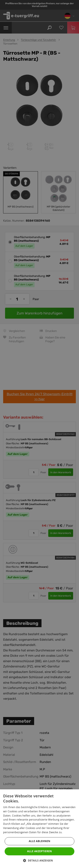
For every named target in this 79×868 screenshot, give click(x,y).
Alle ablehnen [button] (39, 841)
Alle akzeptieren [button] (40, 851)
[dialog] (39, 434)
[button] (39, 861)
